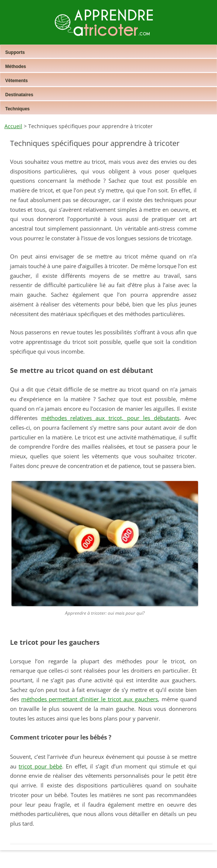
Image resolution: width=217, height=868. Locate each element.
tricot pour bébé (40, 766)
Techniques (17, 109)
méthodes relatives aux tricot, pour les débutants (110, 418)
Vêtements (17, 81)
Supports (15, 52)
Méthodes (16, 66)
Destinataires (19, 95)
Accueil (13, 126)
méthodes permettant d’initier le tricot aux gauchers (90, 699)
